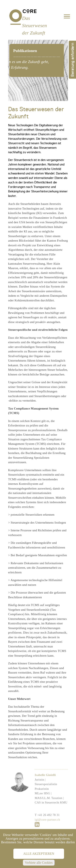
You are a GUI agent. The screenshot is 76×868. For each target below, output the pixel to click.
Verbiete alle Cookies (39, 863)
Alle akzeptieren (39, 854)
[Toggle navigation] (67, 17)
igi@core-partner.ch (47, 828)
